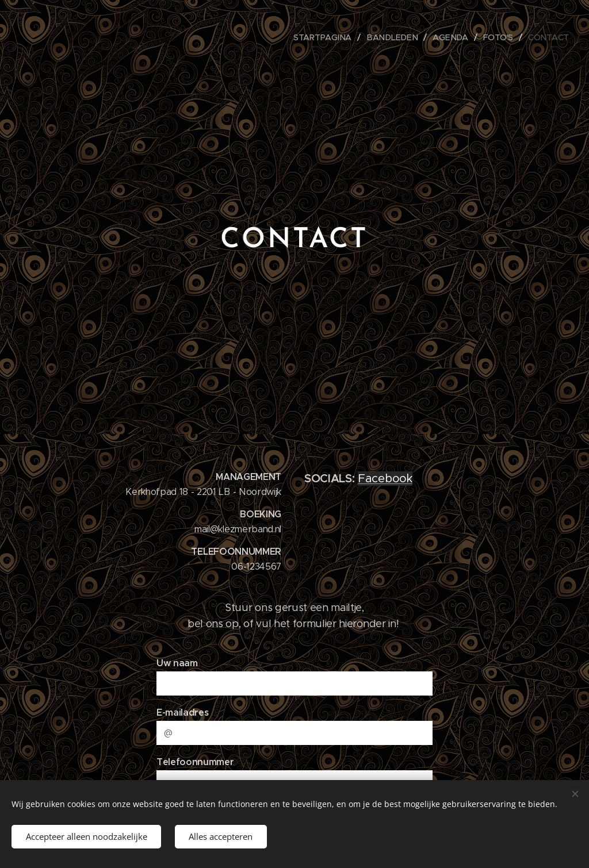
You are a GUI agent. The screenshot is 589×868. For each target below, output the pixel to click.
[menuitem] (329, 37)
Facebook (385, 479)
